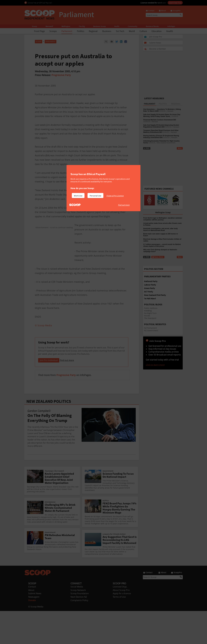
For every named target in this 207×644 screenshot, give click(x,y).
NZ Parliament (150, 328)
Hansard (170, 111)
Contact (32, 620)
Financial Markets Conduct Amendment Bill (160, 120)
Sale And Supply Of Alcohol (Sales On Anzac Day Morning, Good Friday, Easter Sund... (162, 115)
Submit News (35, 626)
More (180, 148)
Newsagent (34, 630)
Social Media (77, 620)
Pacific (117, 26)
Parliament (67, 31)
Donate (32, 633)
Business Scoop (100, 26)
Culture (143, 31)
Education (157, 31)
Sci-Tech (120, 31)
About (31, 623)
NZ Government (151, 330)
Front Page (39, 31)
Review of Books (152, 26)
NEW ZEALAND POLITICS (49, 434)
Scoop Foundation (80, 626)
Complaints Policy (79, 633)
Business (107, 31)
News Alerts (158, 257)
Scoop (34, 26)
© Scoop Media (36, 640)
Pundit (147, 316)
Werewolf (49, 26)
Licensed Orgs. (120, 620)
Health (170, 31)
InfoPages (171, 26)
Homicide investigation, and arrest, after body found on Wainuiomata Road (161, 229)
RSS (147, 148)
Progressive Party (61, 75)
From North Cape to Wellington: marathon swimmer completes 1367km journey (163, 219)
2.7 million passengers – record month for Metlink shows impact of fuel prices (162, 245)
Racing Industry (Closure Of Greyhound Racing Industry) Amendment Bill (161, 137)
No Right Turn (150, 313)
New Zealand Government (166, 143)
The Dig (82, 26)
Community (133, 26)
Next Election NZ (79, 630)
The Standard (150, 318)
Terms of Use (119, 630)
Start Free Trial (175, 3)
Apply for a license (122, 626)
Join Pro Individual (49, 393)
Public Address (151, 308)
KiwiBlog (148, 311)
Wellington (66, 26)
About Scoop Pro (121, 623)
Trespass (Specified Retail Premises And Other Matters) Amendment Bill (161, 131)
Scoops (53, 31)
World (132, 31)
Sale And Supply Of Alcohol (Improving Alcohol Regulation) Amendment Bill (161, 126)
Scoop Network (78, 623)
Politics (81, 31)
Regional (93, 31)
